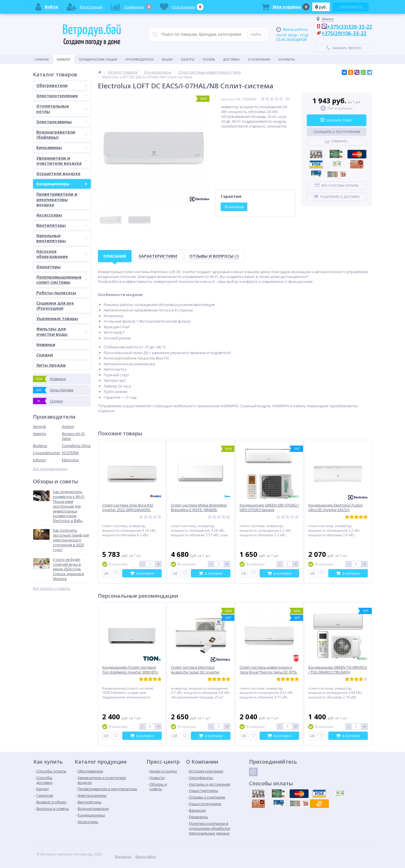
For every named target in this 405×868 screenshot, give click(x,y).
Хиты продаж (51, 365)
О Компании (259, 59)
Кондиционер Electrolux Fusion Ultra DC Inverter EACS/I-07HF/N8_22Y (336, 510)
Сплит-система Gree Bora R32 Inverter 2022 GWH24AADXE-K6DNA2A (128, 510)
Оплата (209, 59)
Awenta (39, 434)
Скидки (45, 355)
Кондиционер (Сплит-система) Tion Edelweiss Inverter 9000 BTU (130, 670)
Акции (167, 59)
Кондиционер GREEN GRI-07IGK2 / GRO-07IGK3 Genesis (269, 508)
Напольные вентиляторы (62, 238)
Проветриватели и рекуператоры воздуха (57, 199)
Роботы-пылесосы (56, 293)
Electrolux (70, 460)
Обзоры (188, 59)
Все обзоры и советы (52, 588)
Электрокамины (62, 122)
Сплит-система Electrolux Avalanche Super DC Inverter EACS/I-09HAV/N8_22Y (195, 672)
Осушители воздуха (58, 173)
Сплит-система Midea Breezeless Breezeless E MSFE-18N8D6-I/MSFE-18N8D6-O (199, 510)
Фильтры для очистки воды (62, 331)
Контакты (287, 59)
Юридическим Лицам (98, 59)
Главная (42, 59)
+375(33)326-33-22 (350, 27)
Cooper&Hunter (47, 453)
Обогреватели (62, 85)
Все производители (50, 469)
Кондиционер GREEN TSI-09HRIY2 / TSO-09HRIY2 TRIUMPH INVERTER (338, 672)
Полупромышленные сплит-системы (62, 280)
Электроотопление (62, 96)
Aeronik (39, 426)
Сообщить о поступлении (337, 132)
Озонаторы (49, 267)
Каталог (64, 59)
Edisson (39, 460)
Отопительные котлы (62, 109)
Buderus (40, 446)
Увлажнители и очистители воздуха (62, 161)
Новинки (46, 344)
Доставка (231, 59)
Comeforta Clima (76, 446)
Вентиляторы (62, 225)
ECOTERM (70, 453)
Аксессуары (49, 215)
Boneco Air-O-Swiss (74, 436)
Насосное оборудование (62, 254)
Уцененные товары (57, 318)
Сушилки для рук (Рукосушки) (55, 306)
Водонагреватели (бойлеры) (62, 135)
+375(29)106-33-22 (344, 33)
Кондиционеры (62, 184)
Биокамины (62, 147)
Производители (139, 59)
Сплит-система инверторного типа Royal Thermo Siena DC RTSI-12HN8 (269, 672)
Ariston (68, 426)
